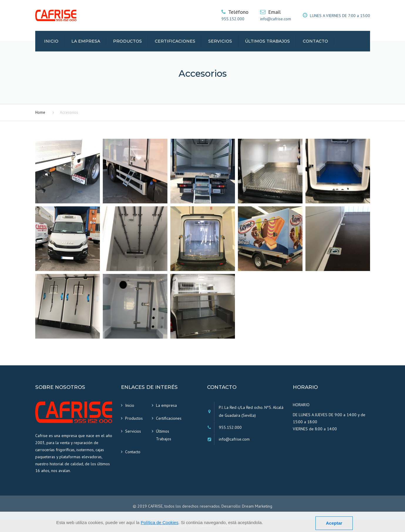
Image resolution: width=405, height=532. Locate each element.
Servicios (220, 41)
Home (40, 112)
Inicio (51, 41)
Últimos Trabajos (267, 41)
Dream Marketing (257, 506)
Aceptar (334, 523)
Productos (127, 41)
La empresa (86, 41)
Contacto (315, 41)
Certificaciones (175, 41)
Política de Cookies (159, 522)
